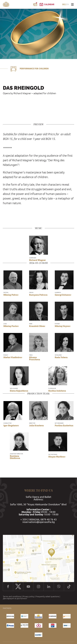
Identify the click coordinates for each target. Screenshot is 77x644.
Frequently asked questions (47, 597)
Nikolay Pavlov (11, 326)
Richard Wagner (37, 260)
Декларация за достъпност (15, 598)
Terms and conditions (12, 597)
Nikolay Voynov (63, 326)
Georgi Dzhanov (63, 295)
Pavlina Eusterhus (64, 426)
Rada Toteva (61, 357)
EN (67, 4)
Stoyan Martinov (57, 457)
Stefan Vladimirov (13, 357)
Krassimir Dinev (37, 326)
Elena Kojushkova (19, 391)
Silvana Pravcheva (35, 358)
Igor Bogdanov (11, 426)
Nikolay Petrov (11, 295)
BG (64, 4)
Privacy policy (28, 597)
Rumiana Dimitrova (15, 457)
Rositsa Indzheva (57, 391)
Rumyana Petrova (38, 295)
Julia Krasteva (36, 426)
